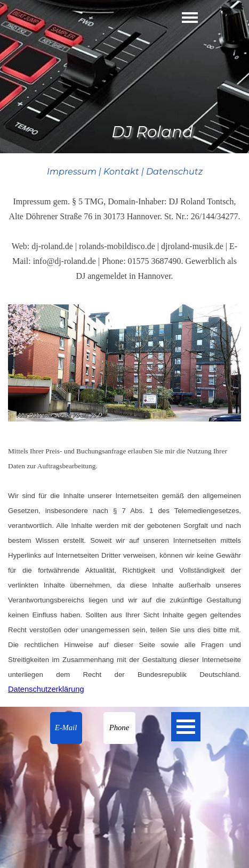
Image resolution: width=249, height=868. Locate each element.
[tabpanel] (124, 224)
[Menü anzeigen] (190, 17)
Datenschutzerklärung (46, 689)
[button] (66, 728)
